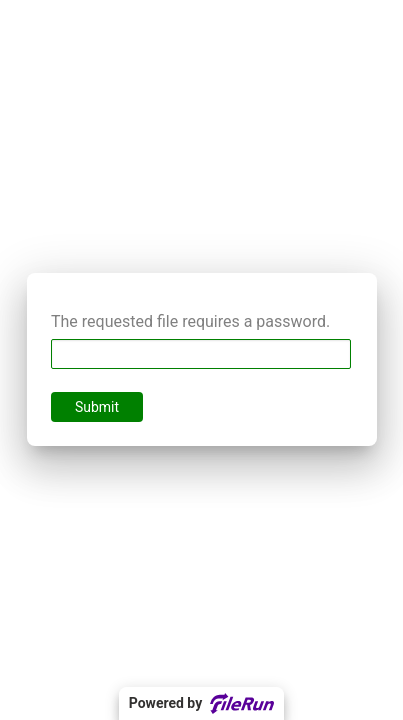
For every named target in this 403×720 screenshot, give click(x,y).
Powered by (201, 703)
